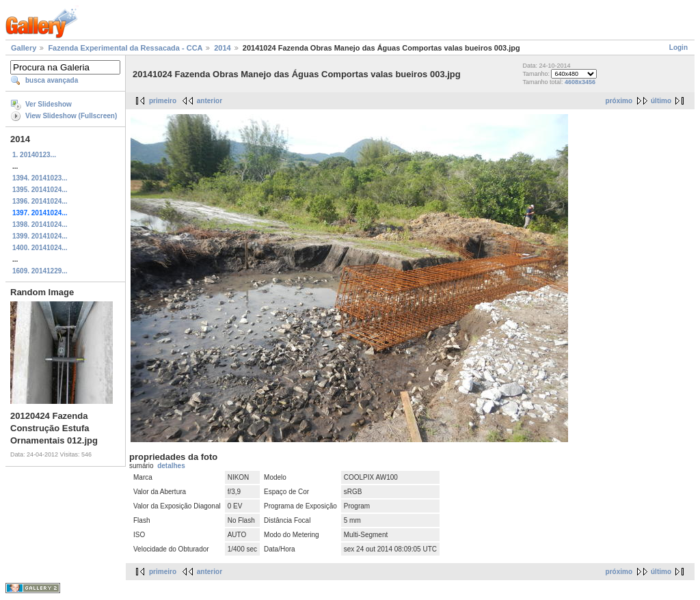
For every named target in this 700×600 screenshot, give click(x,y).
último (661, 101)
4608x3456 (580, 82)
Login (678, 47)
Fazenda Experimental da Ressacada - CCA (125, 48)
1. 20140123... (34, 155)
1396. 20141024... (40, 201)
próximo (619, 101)
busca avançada (52, 80)
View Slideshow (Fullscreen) (71, 116)
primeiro (163, 101)
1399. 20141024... (40, 236)
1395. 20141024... (40, 190)
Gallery (24, 48)
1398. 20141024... (40, 224)
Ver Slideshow (49, 104)
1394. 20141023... (40, 178)
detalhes (171, 466)
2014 (222, 48)
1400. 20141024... (40, 248)
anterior (210, 101)
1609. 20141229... (40, 271)
